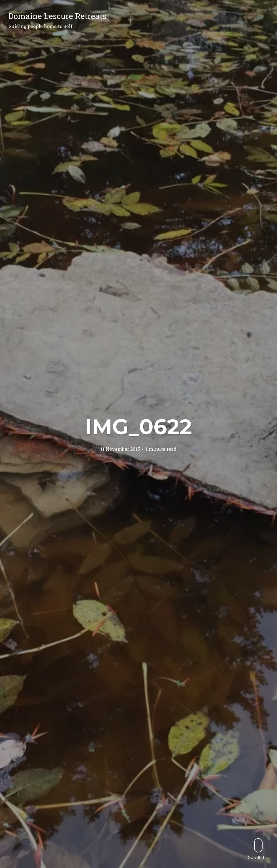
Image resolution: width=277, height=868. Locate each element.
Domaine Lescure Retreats (57, 16)
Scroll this (258, 849)
